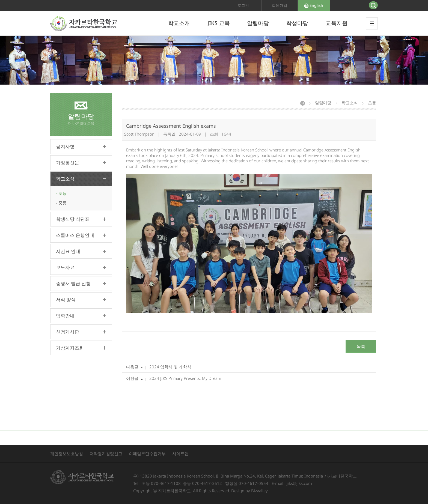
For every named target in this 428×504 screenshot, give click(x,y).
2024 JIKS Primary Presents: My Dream (185, 378)
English (314, 5)
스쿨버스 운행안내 (75, 235)
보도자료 (65, 267)
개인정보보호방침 (67, 454)
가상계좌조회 (70, 348)
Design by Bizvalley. (250, 491)
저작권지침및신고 (106, 454)
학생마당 (297, 23)
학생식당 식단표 (73, 219)
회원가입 (280, 5)
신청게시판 (68, 332)
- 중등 (61, 203)
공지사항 (65, 146)
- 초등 (61, 193)
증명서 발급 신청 (73, 283)
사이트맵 (180, 454)
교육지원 (337, 23)
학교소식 (65, 179)
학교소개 (179, 23)
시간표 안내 (68, 251)
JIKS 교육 (219, 23)
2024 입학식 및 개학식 (170, 367)
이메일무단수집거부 (147, 454)
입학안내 (65, 316)
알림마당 (258, 23)
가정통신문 (68, 162)
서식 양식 (66, 299)
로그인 (243, 5)
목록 (361, 346)
